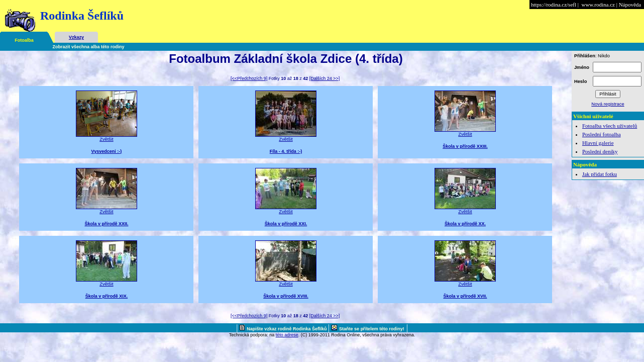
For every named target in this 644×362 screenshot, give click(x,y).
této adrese (287, 335)
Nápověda (630, 5)
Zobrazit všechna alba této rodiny (89, 47)
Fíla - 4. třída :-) (286, 151)
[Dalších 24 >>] (325, 78)
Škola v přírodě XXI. (286, 224)
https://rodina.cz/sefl (554, 5)
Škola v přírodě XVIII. (286, 296)
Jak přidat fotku (600, 174)
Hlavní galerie (598, 143)
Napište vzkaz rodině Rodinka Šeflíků (287, 329)
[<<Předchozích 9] (249, 78)
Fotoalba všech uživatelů (610, 126)
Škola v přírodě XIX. (107, 296)
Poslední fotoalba (602, 134)
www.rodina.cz (598, 5)
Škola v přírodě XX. (465, 224)
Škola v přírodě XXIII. (465, 146)
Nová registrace (608, 104)
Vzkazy (76, 37)
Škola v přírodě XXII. (106, 224)
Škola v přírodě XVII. (465, 296)
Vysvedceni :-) (107, 151)
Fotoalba (24, 40)
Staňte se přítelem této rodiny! (372, 329)
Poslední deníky (600, 151)
